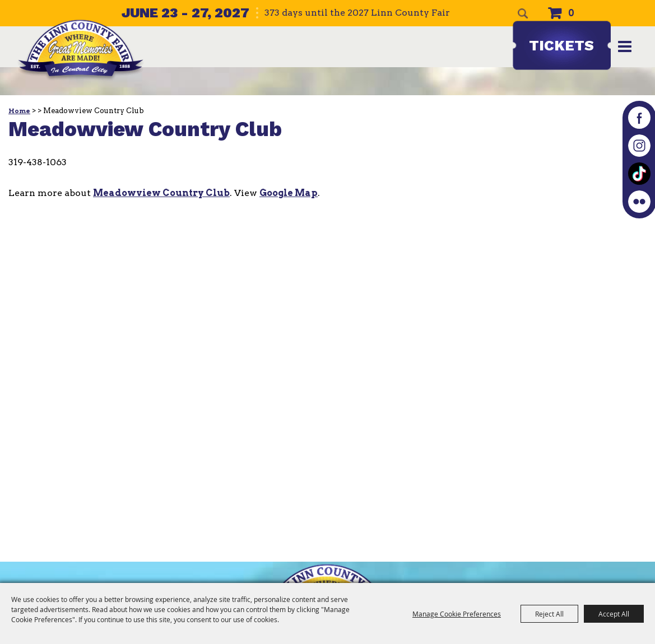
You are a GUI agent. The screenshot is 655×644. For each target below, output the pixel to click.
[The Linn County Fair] (81, 50)
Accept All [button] (614, 614)
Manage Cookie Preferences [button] (457, 614)
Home (19, 111)
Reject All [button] (549, 614)
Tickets (561, 45)
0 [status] (571, 13)
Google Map (289, 193)
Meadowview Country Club (161, 193)
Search (523, 13)
